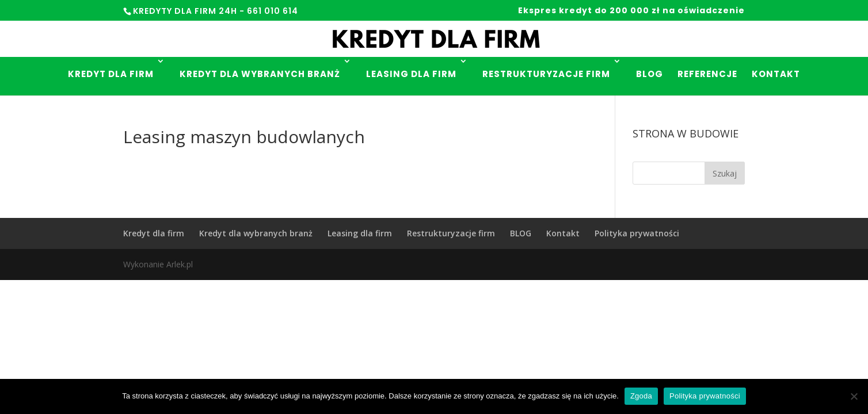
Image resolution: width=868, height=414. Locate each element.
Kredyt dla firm (111, 74)
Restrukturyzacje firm (546, 74)
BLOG (521, 233)
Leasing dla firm (411, 74)
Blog (650, 74)
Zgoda (641, 396)
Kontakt (776, 74)
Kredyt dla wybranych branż (260, 74)
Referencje (707, 74)
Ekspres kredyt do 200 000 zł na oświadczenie (631, 11)
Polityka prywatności (637, 233)
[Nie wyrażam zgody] (854, 396)
